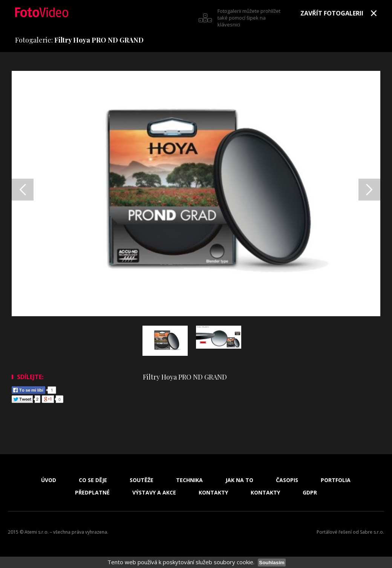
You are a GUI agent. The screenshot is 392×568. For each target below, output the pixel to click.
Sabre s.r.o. (372, 532)
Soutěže (142, 480)
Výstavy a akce (154, 493)
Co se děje (93, 480)
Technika (189, 480)
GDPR (310, 493)
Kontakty (213, 493)
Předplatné (92, 493)
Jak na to (239, 480)
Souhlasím (272, 563)
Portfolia (336, 480)
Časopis (287, 480)
